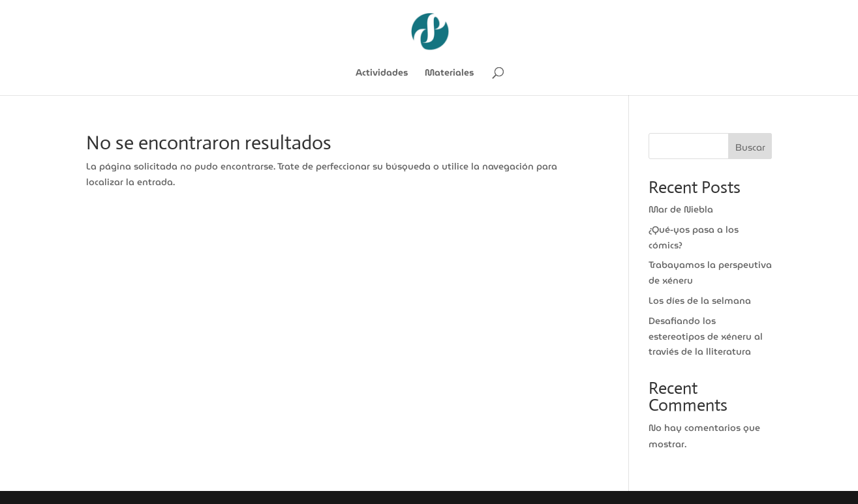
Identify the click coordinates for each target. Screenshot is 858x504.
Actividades (382, 74)
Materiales (449, 74)
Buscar (750, 147)
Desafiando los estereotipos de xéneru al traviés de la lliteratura (706, 336)
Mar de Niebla (681, 209)
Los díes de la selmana (700, 301)
